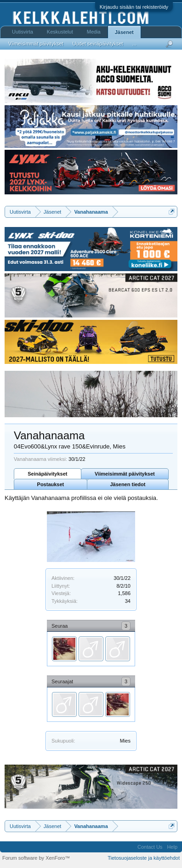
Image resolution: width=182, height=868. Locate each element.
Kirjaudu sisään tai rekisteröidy (134, 7)
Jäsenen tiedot (128, 484)
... (134, 44)
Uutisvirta (23, 32)
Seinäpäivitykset (47, 474)
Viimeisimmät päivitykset (125, 474)
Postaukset (51, 484)
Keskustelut (60, 32)
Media (94, 32)
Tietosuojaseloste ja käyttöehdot (144, 858)
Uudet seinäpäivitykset (98, 44)
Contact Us (150, 847)
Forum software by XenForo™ (36, 858)
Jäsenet (124, 32)
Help (172, 847)
